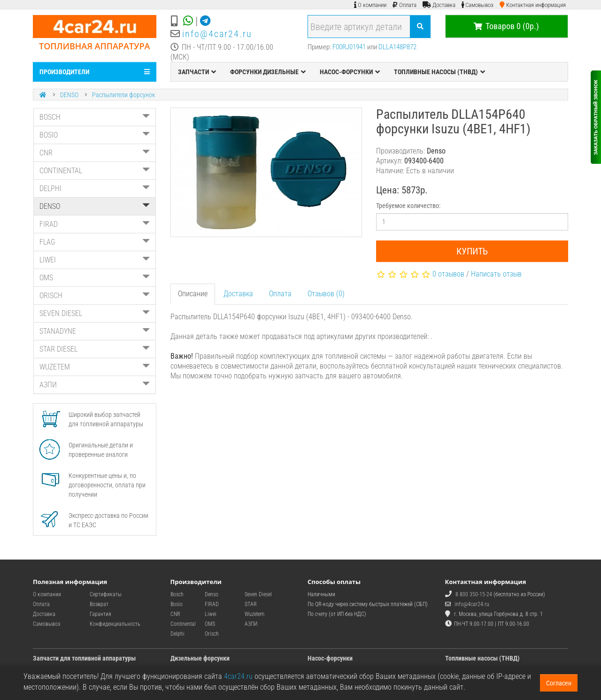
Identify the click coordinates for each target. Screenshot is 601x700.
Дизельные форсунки (200, 658)
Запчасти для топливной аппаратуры (84, 658)
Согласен (559, 683)
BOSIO (95, 135)
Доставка (238, 294)
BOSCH (95, 117)
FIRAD (95, 224)
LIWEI (95, 260)
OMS (95, 278)
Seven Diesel (258, 594)
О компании (47, 594)
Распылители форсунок (123, 95)
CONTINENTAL (95, 171)
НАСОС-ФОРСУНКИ (350, 72)
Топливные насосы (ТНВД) (482, 658)
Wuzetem (254, 614)
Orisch (212, 634)
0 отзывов (448, 274)
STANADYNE (95, 331)
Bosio (177, 604)
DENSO (69, 95)
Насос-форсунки (330, 658)
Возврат (99, 604)
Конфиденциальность (115, 624)
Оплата (280, 294)
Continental (183, 624)
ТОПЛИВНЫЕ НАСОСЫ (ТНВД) (439, 72)
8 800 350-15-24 (474, 594)
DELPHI (95, 188)
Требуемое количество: (408, 206)
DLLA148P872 (397, 47)
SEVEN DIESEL (95, 313)
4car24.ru (238, 676)
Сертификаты (106, 594)
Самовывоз (46, 624)
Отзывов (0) (326, 294)
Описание (193, 294)
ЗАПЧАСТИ (197, 72)
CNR (95, 153)
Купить (472, 251)
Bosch (177, 594)
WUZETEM (95, 367)
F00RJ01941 (349, 47)
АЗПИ (95, 385)
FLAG (95, 242)
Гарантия (100, 614)
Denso (212, 594)
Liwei (211, 614)
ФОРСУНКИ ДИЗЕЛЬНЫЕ (268, 72)
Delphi (177, 634)
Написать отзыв (496, 274)
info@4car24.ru (217, 34)
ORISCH (95, 296)
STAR (251, 604)
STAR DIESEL (95, 349)
